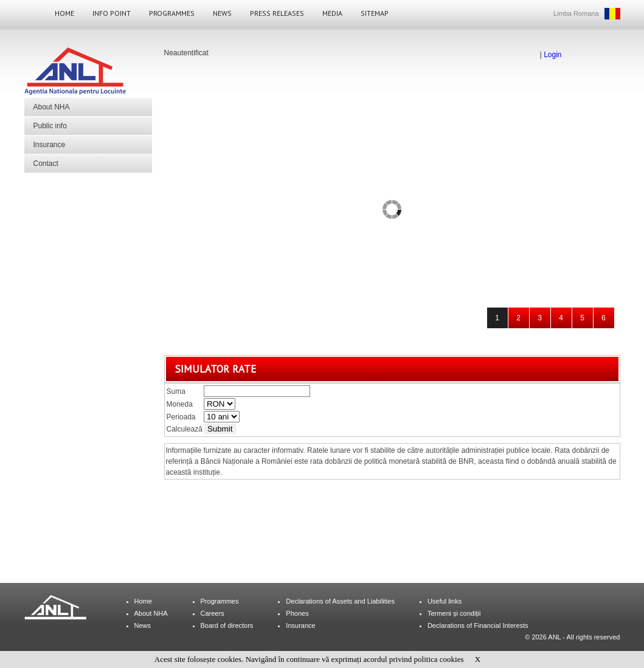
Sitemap (375, 13)
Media (332, 13)
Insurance (50, 145)
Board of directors (227, 625)
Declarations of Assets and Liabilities (340, 601)
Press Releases (277, 13)
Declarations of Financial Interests (478, 625)
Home (64, 13)
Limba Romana (576, 13)
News (222, 13)
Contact (46, 164)
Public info (50, 126)
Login (552, 55)
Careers (213, 613)
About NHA (52, 107)
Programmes (172, 13)
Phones (297, 613)
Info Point (112, 13)
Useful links (445, 601)
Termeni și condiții (454, 613)
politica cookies (439, 659)
